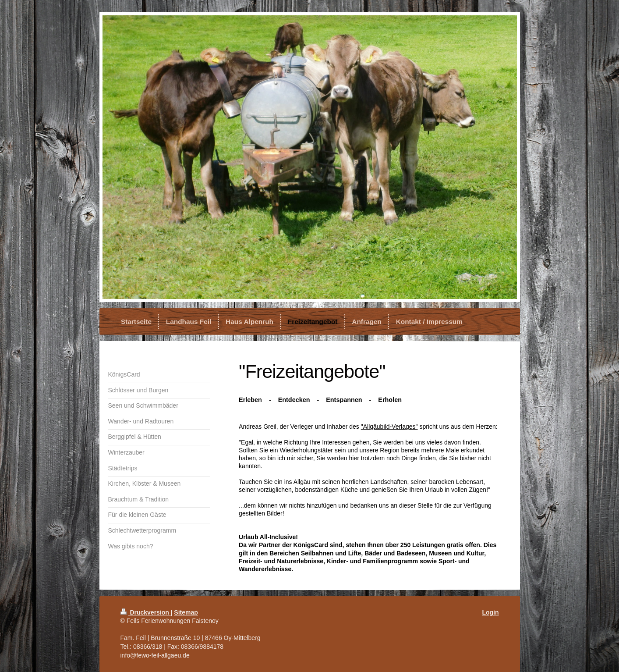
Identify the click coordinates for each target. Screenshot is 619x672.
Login (490, 612)
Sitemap (186, 612)
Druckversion (146, 612)
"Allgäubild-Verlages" (389, 427)
